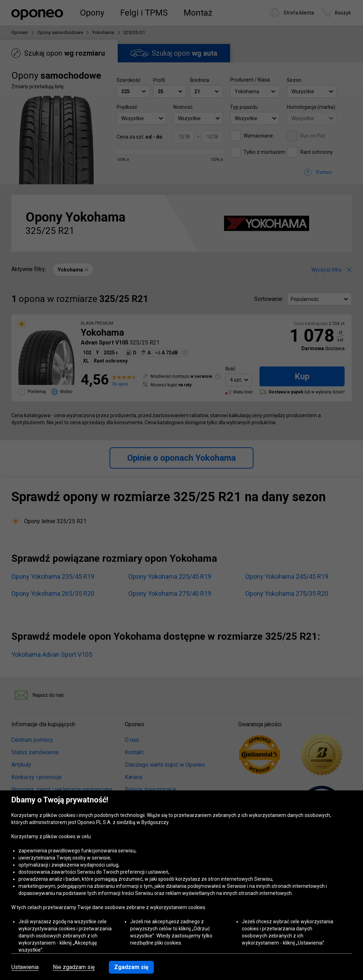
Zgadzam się (131, 967)
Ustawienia (25, 967)
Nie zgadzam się (74, 967)
